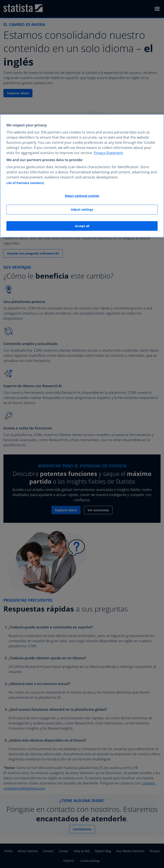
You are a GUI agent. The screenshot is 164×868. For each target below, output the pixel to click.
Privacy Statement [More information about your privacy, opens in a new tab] (108, 153)
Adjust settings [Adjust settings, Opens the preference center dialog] (82, 209)
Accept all (82, 226)
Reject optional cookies (82, 196)
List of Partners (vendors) (25, 183)
